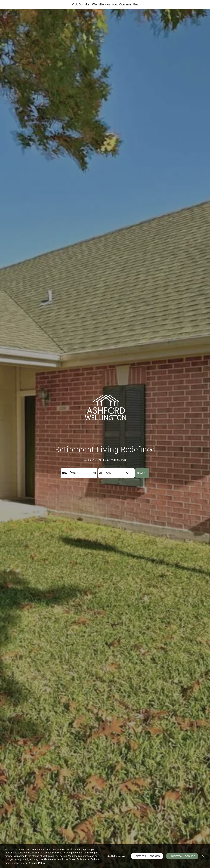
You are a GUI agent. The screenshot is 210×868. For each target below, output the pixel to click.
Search (142, 480)
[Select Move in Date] (76, 480)
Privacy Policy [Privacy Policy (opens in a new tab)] (37, 863)
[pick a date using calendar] (94, 480)
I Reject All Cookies (147, 856)
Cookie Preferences (116, 856)
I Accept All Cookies (182, 856)
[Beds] (116, 480)
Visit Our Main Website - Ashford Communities (105, 4)
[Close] (203, 856)
